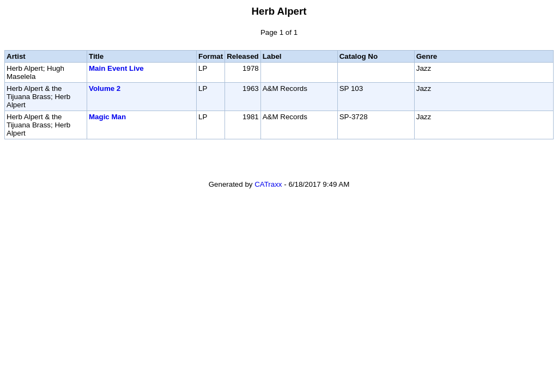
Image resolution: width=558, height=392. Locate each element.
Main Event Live (116, 68)
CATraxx (268, 184)
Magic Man (107, 117)
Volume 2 (105, 88)
